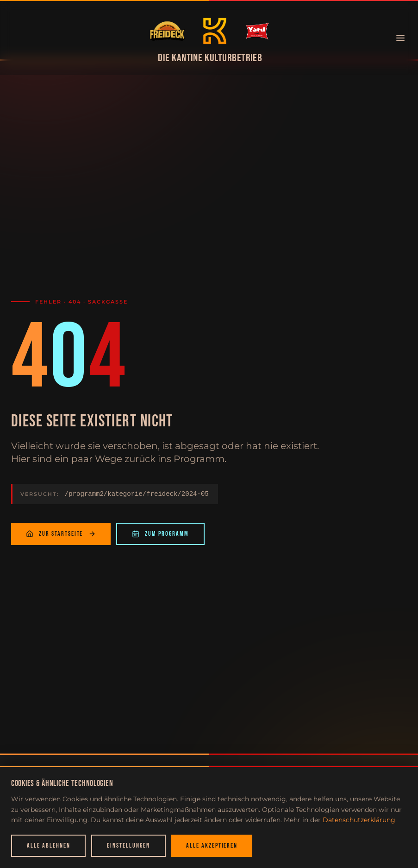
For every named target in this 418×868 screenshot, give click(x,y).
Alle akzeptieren (212, 846)
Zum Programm (160, 537)
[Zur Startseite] (167, 31)
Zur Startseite (61, 537)
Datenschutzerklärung (359, 820)
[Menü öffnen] (400, 38)
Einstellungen (128, 846)
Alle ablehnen (48, 846)
